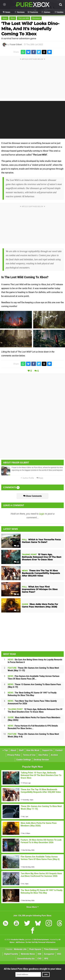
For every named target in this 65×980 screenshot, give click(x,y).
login (42, 514)
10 (17, 562)
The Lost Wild (23, 18)
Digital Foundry (11, 954)
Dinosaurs (36, 18)
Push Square (35, 949)
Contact (59, 750)
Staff (21, 750)
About (13, 750)
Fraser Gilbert (16, 45)
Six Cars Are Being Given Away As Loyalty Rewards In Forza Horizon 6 (35, 661)
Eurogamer (49, 954)
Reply (40, 478)
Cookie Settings (24, 760)
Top (5, 750)
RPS (46, 959)
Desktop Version (41, 760)
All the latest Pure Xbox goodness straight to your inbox (33, 969)
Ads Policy (43, 755)
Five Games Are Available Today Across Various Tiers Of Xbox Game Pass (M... (34, 677)
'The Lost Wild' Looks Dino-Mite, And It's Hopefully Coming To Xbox (30, 29)
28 (17, 546)
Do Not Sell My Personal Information (41, 942)
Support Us (47, 750)
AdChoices (20, 942)
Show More (32, 907)
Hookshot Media (18, 940)
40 (17, 594)
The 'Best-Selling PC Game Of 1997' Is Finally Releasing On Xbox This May (32, 694)
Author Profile (27, 478)
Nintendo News (28, 954)
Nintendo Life (20, 949)
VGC (59, 954)
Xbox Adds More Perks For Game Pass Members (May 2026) (34, 719)
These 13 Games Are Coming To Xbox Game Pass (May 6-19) (34, 686)
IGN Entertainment (41, 940)
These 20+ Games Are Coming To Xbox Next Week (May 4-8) (33, 735)
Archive (54, 755)
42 (17, 578)
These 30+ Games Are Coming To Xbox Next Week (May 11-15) (33, 669)
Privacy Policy (14, 755)
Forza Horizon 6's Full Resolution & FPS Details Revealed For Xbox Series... (33, 727)
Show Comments (32, 496)
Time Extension (51, 949)
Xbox (13, 18)
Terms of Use (29, 755)
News (5, 18)
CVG (39, 959)
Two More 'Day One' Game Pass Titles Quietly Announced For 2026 (32, 702)
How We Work (33, 750)
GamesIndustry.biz (26, 959)
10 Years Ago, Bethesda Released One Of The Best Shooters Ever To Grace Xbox (35, 711)
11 (17, 610)
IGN (39, 954)
